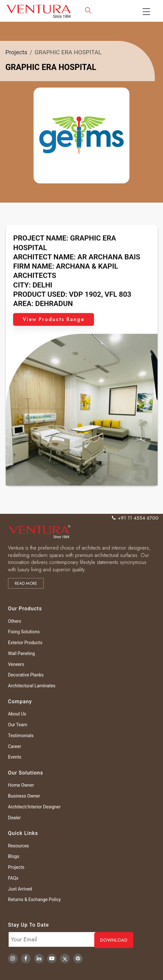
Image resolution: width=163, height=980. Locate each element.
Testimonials (21, 736)
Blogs (14, 856)
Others (15, 621)
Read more (26, 583)
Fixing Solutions (24, 632)
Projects (16, 52)
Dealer (14, 818)
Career (15, 746)
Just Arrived (20, 889)
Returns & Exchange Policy (34, 899)
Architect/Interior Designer (34, 807)
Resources (19, 846)
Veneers (16, 664)
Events (15, 757)
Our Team (18, 725)
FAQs (13, 878)
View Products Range (54, 339)
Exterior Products (25, 643)
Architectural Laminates (32, 686)
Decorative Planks (26, 675)
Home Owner (21, 785)
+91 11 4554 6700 (135, 518)
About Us (17, 714)
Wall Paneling (21, 653)
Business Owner (24, 796)
